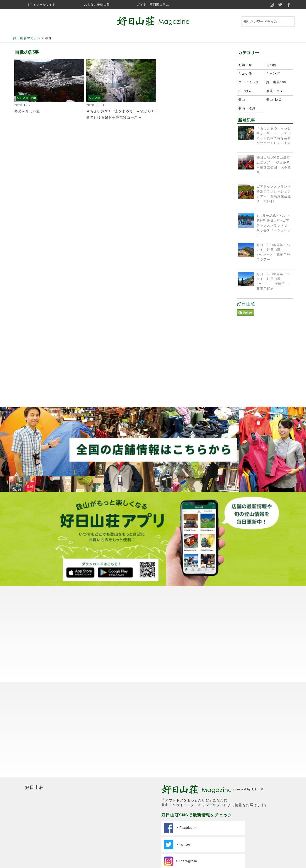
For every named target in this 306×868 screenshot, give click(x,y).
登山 (33, 98)
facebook (289, 5)
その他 (271, 65)
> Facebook (180, 828)
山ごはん (245, 91)
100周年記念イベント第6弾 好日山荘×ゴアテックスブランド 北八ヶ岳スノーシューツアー (274, 226)
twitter (280, 5)
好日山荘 (246, 304)
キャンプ (273, 74)
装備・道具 (247, 108)
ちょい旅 (22, 98)
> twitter (177, 845)
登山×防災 (274, 100)
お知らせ (245, 65)
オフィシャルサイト (41, 5)
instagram (272, 5)
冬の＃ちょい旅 (29, 111)
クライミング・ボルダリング (251, 82)
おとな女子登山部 (97, 5)
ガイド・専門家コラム (153, 5)
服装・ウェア (277, 91)
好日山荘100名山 (279, 82)
